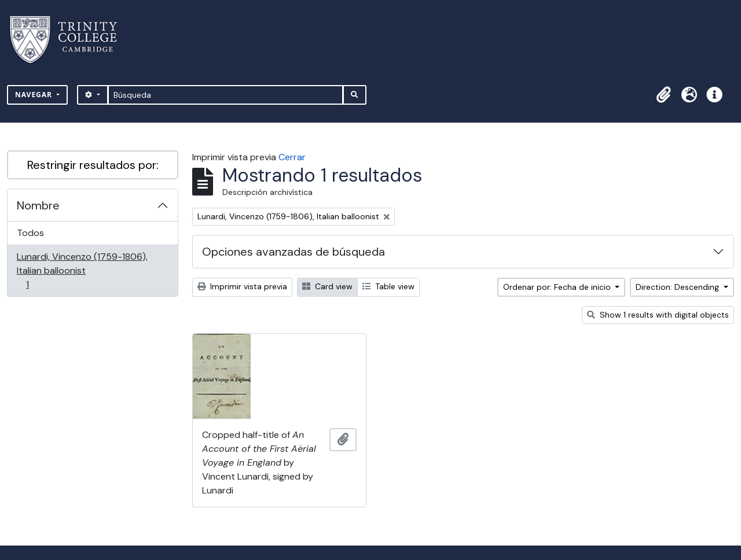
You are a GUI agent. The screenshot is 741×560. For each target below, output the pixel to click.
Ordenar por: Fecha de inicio (558, 287)
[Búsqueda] (225, 95)
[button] (663, 95)
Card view (327, 286)
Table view (388, 286)
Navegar (35, 95)
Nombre (38, 205)
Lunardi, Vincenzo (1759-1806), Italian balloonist (82, 270)
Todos (30, 233)
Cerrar (292, 157)
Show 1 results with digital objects (658, 315)
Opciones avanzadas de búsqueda (294, 252)
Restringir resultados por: (93, 165)
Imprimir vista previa (242, 286)
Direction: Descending (678, 287)
